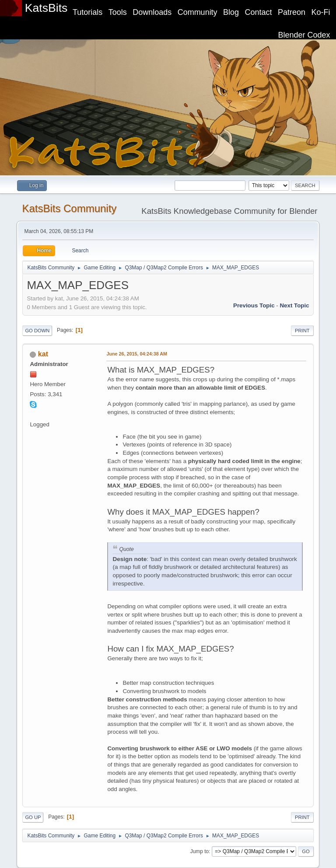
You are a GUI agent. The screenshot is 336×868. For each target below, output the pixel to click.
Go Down (37, 331)
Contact (259, 12)
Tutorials (87, 12)
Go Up (33, 817)
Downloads (152, 12)
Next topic (294, 305)
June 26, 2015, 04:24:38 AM (137, 354)
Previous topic (254, 305)
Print (302, 331)
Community (198, 12)
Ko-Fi (321, 12)
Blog (231, 12)
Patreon (292, 12)
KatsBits (46, 8)
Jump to (200, 851)
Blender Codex (304, 35)
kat (43, 354)
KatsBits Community (69, 208)
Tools (118, 12)
